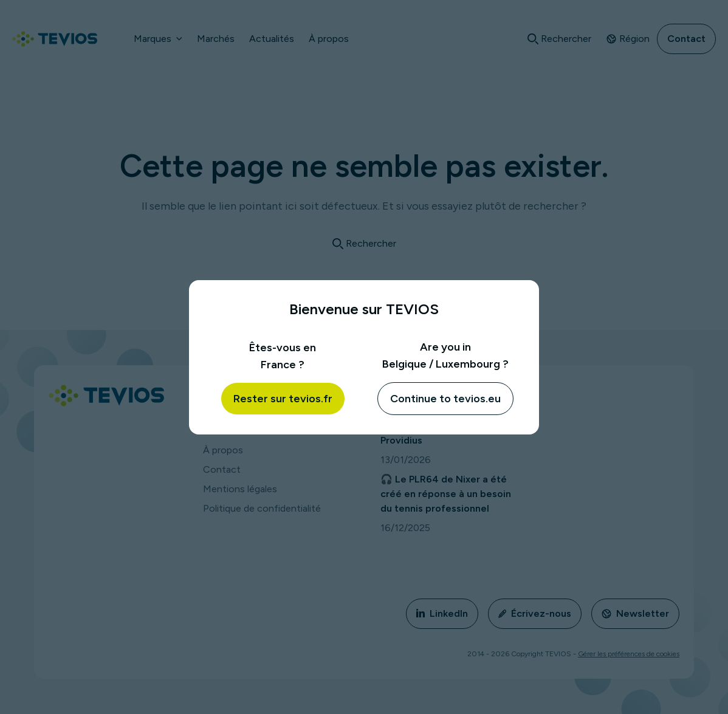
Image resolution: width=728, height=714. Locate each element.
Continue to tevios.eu (445, 399)
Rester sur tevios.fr (283, 399)
